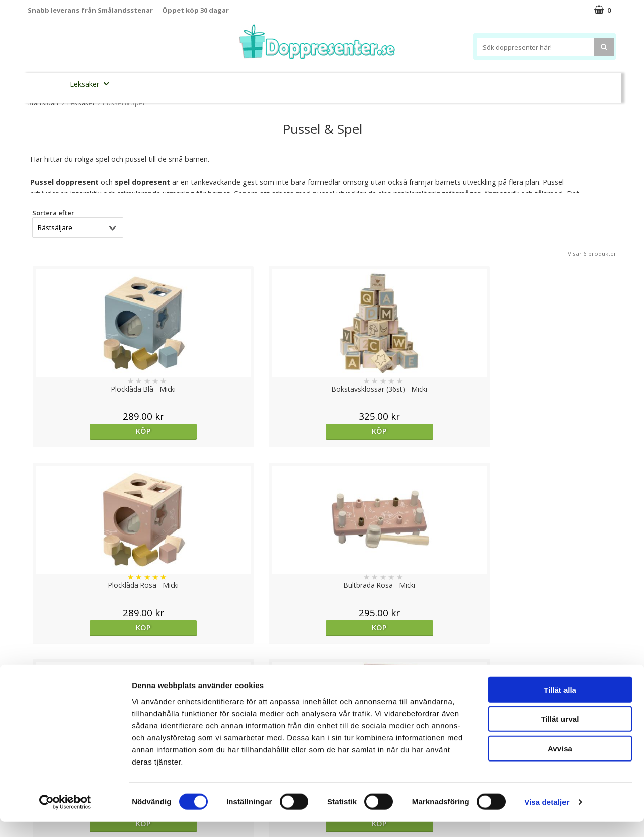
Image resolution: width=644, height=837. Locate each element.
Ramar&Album (481, 84)
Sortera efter (53, 213)
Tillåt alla (560, 704)
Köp (99, 431)
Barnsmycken (205, 83)
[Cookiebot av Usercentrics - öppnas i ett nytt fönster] (65, 817)
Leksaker (92, 83)
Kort (567, 84)
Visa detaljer (547, 817)
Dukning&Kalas (354, 83)
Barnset (533, 84)
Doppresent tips (278, 83)
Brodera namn (419, 84)
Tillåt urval (560, 734)
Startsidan (43, 103)
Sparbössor (142, 84)
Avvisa (560, 763)
